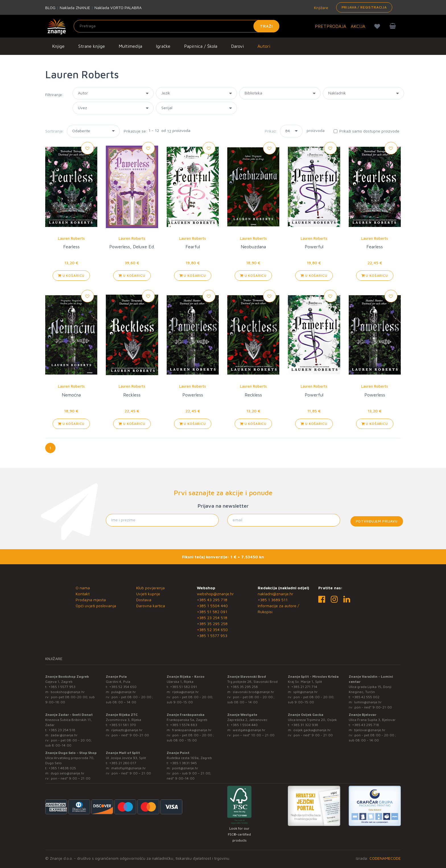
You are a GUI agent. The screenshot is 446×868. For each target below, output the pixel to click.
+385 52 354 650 (212, 630)
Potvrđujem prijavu (377, 521)
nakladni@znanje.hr (275, 594)
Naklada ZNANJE (75, 8)
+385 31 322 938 (305, 725)
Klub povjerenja (150, 588)
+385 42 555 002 (366, 697)
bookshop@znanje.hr (68, 692)
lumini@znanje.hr (368, 702)
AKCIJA (358, 26)
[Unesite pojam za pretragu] (176, 26)
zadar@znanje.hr (64, 735)
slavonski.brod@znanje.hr (253, 692)
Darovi (237, 46)
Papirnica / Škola (201, 46)
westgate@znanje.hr (249, 730)
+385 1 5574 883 (184, 725)
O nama (83, 588)
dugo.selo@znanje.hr (68, 773)
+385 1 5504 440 (212, 606)
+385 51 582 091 (212, 612)
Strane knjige (92, 46)
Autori (264, 46)
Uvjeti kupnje (148, 594)
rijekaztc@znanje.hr (127, 730)
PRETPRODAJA (331, 26)
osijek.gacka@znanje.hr (312, 730)
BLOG (50, 8)
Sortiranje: (55, 131)
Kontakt (83, 594)
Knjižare (321, 8)
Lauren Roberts (71, 238)
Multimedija (130, 46)
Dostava (144, 600)
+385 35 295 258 (212, 624)
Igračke (163, 46)
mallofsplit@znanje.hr (129, 768)
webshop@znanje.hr (215, 594)
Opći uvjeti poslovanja (96, 606)
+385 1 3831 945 (183, 763)
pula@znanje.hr (124, 692)
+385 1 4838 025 (62, 768)
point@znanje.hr (185, 768)
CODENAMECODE (385, 858)
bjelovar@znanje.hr (370, 730)
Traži (266, 26)
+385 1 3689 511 (273, 600)
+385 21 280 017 (123, 763)
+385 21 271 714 (304, 687)
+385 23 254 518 (212, 618)
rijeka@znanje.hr (185, 692)
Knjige (58, 46)
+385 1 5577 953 (212, 635)
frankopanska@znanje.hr (192, 730)
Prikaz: (271, 131)
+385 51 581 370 (123, 725)
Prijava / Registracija (364, 7)
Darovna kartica (151, 606)
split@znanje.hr (305, 692)
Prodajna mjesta (91, 600)
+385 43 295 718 (212, 600)
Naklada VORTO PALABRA (118, 8)
